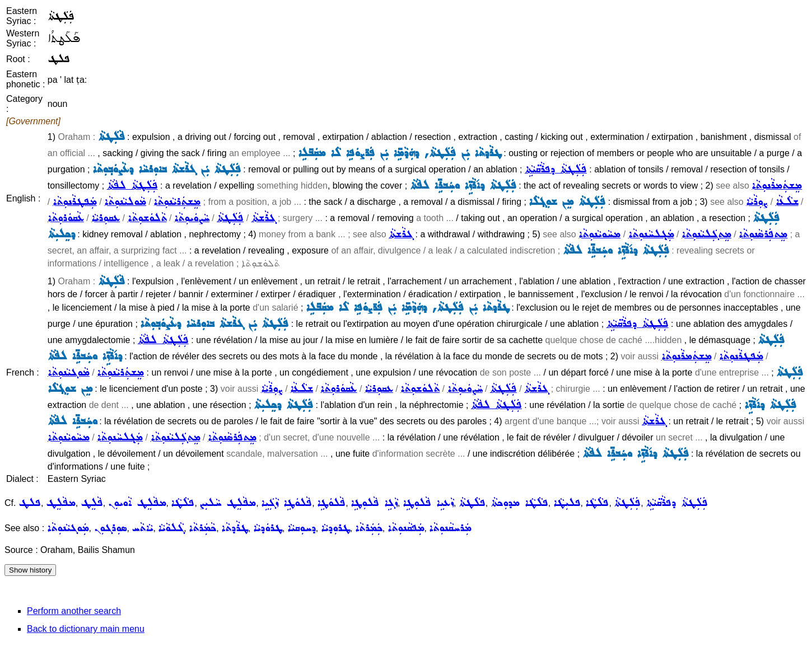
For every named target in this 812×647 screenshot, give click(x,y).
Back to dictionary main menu (86, 629)
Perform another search (74, 611)
